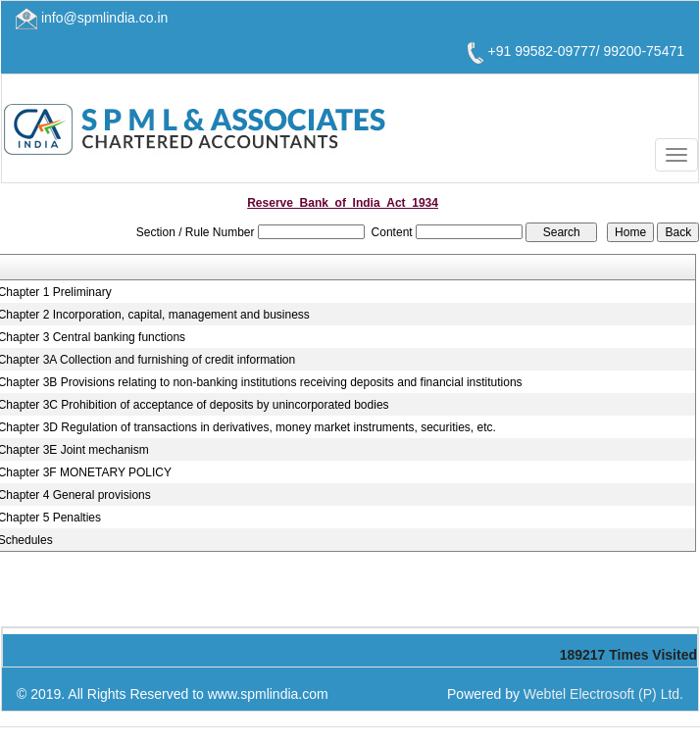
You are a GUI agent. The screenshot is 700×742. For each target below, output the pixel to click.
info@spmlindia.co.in (104, 18)
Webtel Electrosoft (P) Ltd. (603, 694)
